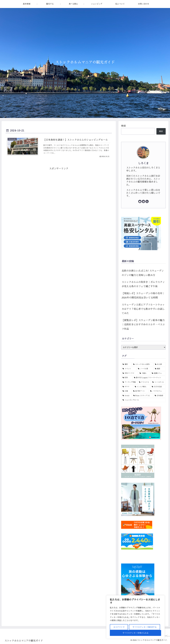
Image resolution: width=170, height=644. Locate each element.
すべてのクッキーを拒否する (144, 627)
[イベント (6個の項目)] (129, 369)
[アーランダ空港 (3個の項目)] (129, 382)
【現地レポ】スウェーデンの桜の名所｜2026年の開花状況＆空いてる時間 (143, 296)
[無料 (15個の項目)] (126, 364)
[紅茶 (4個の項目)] (127, 378)
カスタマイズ (119, 627)
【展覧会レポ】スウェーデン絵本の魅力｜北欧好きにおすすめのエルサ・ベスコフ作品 (143, 325)
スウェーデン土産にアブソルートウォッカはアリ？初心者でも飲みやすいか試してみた (143, 309)
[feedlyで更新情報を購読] (143, 201)
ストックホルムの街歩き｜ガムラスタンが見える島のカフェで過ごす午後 (143, 284)
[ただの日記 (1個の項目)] (158, 387)
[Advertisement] (59, 191)
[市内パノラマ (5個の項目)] (130, 373)
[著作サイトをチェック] (140, 201)
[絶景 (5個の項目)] (160, 369)
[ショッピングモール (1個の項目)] (143, 400)
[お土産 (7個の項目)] (160, 364)
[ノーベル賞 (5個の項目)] (145, 369)
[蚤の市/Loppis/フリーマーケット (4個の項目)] (149, 378)
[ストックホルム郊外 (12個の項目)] (143, 364)
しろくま (143, 163)
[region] (135, 617)
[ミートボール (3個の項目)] (158, 382)
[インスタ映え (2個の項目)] (142, 387)
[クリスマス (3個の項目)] (144, 382)
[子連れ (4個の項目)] (144, 373)
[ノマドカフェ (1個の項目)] (157, 391)
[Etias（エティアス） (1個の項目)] (143, 396)
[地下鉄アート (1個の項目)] (140, 391)
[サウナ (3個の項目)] (127, 387)
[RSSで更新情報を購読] (147, 201)
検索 (124, 126)
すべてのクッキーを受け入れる (135, 633)
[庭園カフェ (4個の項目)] (158, 373)
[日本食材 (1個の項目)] (160, 396)
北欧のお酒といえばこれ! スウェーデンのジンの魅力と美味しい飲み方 (143, 273)
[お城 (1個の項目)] (126, 391)
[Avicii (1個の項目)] (127, 396)
